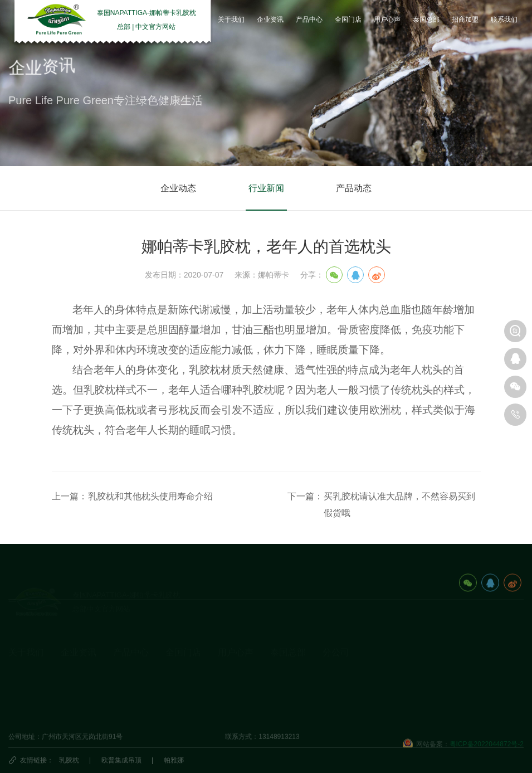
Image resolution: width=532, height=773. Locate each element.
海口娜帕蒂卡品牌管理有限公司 (369, 677)
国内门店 (179, 659)
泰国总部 (288, 636)
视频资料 (22, 711)
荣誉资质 (22, 694)
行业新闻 (266, 188)
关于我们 (26, 636)
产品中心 (131, 636)
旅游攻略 (284, 659)
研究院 (228, 677)
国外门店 (179, 677)
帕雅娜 (174, 760)
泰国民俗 (284, 677)
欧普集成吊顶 (121, 760)
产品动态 (354, 188)
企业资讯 (79, 636)
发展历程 (22, 677)
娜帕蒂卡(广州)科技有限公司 (365, 694)
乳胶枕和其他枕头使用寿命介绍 (150, 496)
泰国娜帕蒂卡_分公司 (355, 659)
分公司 (336, 636)
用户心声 (236, 636)
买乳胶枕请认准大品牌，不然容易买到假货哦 (399, 505)
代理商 (175, 694)
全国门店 (183, 636)
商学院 (228, 694)
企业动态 (178, 188)
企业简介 (22, 659)
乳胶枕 (69, 760)
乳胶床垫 (126, 677)
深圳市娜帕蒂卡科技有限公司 (366, 711)
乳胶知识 (74, 677)
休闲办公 (126, 694)
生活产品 (126, 711)
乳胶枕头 (126, 659)
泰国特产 (284, 694)
